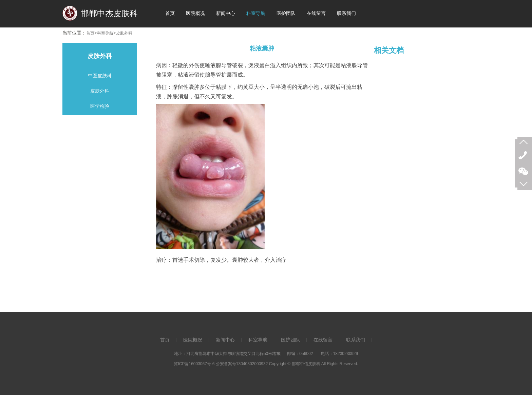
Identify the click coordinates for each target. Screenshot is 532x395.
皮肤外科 (124, 33)
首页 (90, 33)
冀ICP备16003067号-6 (194, 364)
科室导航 (105, 33)
